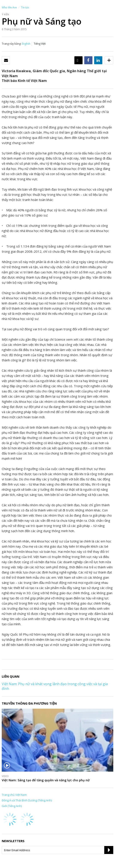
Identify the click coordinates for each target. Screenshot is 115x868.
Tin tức (25, 7)
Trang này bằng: (11, 44)
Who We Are (9, 7)
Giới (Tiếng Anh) (12, 806)
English (26, 44)
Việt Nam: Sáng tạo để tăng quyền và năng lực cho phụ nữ (46, 780)
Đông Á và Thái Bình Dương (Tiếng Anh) (27, 800)
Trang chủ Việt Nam (14, 795)
